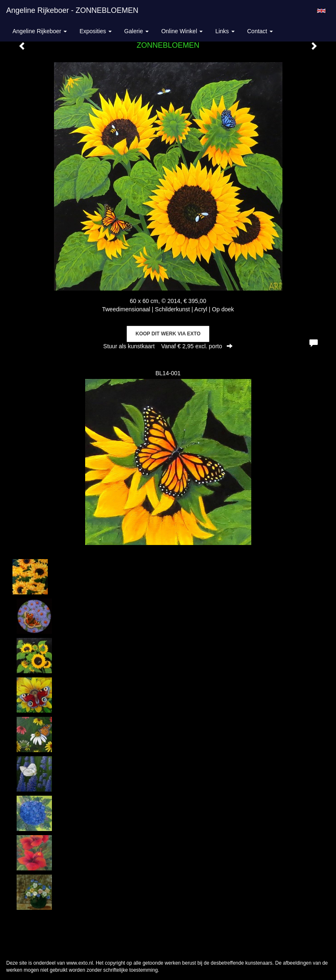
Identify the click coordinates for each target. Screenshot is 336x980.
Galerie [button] (136, 31)
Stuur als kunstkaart (168, 346)
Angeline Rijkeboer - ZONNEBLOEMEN (72, 10)
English (321, 11)
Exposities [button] (96, 31)
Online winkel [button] (182, 31)
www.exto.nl (80, 963)
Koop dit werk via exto (168, 334)
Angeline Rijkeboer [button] (40, 31)
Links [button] (225, 31)
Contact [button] (260, 31)
